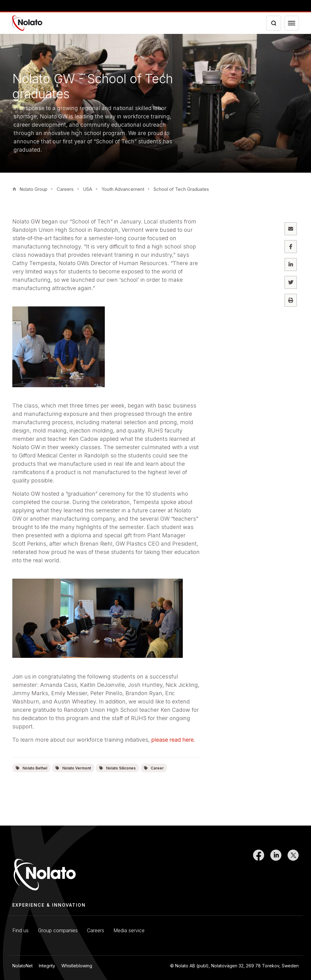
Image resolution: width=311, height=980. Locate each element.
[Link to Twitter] (293, 870)
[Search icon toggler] (274, 23)
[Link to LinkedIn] (276, 870)
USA (88, 189)
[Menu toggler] (292, 23)
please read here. (173, 740)
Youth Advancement (123, 189)
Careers (65, 189)
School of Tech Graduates (181, 189)
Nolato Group (33, 189)
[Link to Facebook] (259, 870)
